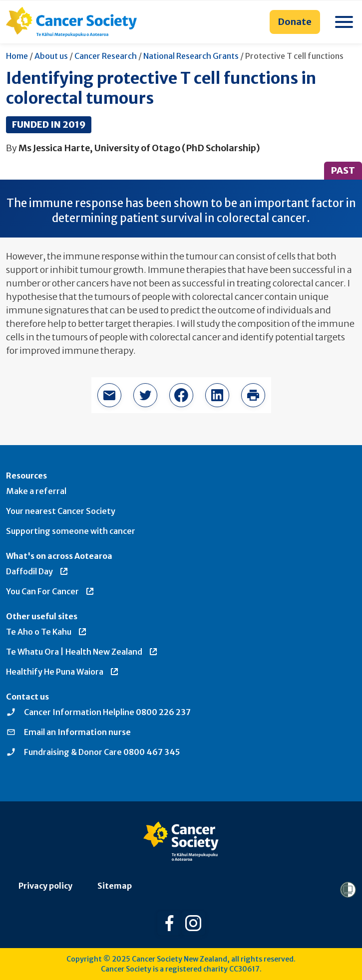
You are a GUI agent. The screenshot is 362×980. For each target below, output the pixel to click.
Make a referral (36, 491)
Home (17, 56)
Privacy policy (45, 886)
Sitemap (115, 886)
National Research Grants (191, 56)
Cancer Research (106, 56)
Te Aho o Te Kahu (47, 632)
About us (51, 56)
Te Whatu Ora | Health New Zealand (82, 652)
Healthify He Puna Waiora (63, 672)
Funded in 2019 (49, 124)
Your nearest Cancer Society (61, 511)
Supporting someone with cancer (71, 531)
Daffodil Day (37, 571)
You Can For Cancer (50, 591)
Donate (295, 22)
